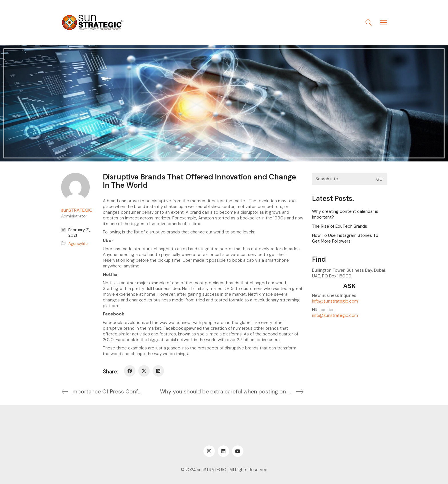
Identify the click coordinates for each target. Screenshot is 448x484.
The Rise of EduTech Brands (340, 226)
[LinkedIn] (158, 371)
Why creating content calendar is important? (345, 214)
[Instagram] (209, 451)
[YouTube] (238, 451)
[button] (384, 23)
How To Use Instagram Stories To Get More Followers (345, 238)
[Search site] (369, 23)
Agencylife (78, 243)
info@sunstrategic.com (335, 301)
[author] (75, 187)
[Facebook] (130, 371)
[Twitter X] (144, 371)
